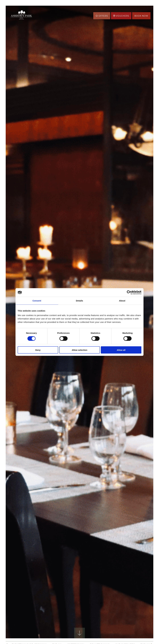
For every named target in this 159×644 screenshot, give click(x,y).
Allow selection (79, 350)
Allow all (121, 350)
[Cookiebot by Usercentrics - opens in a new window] (129, 293)
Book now (141, 16)
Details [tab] (79, 301)
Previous (20, 392)
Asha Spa (45, 19)
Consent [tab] (37, 301)
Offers (44, 12)
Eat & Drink (71, 12)
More (61, 19)
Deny (38, 350)
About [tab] (122, 301)
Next (139, 392)
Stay (56, 12)
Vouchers (121, 16)
